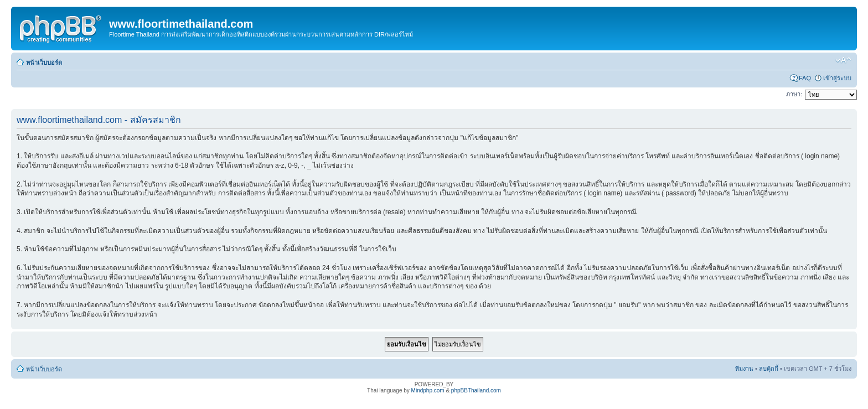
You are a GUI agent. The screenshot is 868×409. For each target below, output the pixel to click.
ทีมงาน (744, 369)
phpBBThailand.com (476, 390)
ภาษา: (794, 94)
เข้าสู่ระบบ (837, 78)
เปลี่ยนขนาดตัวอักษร (843, 60)
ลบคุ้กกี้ (769, 369)
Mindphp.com (428, 390)
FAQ (805, 78)
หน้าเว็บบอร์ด (44, 63)
